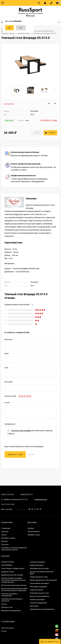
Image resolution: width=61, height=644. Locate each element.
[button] (50, 641)
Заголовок (9, 382)
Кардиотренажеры (37, 565)
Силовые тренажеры (37, 562)
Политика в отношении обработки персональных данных (14, 549)
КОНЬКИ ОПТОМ (7, 562)
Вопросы (5, 541)
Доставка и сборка (8, 538)
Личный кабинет (34, 532)
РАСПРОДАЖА (7, 565)
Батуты (4, 604)
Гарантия (5, 532)
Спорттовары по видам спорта (13, 568)
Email (7, 354)
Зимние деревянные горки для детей (43, 580)
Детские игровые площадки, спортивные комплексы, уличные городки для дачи (13, 580)
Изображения (10, 424)
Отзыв (7, 402)
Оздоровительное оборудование (42, 609)
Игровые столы (7, 607)
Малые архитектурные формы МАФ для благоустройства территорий (14, 590)
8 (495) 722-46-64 (8, 495)
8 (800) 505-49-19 (27, 495)
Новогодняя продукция (38, 587)
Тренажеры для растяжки (39, 568)
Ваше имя (8, 339)
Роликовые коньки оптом (39, 593)
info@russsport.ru (41, 499)
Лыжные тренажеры (37, 600)
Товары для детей (36, 590)
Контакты (5, 545)
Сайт (6, 368)
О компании (6, 528)
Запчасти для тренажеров (39, 596)
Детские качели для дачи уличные (14, 585)
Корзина (31, 528)
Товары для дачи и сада (39, 577)
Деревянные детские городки (12, 575)
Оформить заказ (34, 535)
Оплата (4, 535)
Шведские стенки (8, 572)
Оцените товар (10, 396)
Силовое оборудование (38, 603)
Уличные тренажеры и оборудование (10, 595)
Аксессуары (34, 606)
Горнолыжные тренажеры (39, 583)
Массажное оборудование (11, 611)
